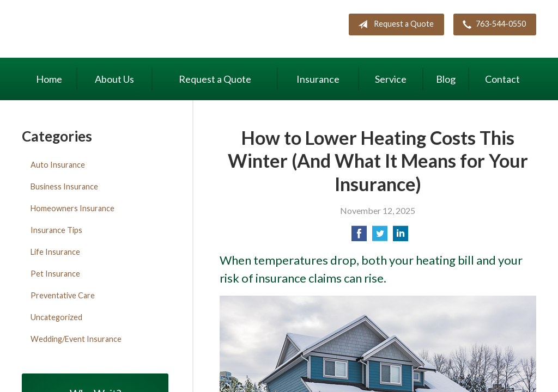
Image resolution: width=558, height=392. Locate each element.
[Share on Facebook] (359, 237)
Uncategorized (56, 317)
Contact (502, 79)
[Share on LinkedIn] (401, 237)
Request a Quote (394, 24)
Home (49, 79)
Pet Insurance (55, 274)
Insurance (318, 79)
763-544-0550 (492, 24)
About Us (114, 79)
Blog (446, 79)
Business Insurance (64, 186)
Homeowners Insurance (72, 208)
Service (391, 79)
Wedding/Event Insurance (76, 339)
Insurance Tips (56, 230)
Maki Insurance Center (114, 30)
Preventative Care (63, 295)
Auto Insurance (58, 165)
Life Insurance (55, 252)
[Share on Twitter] (380, 237)
